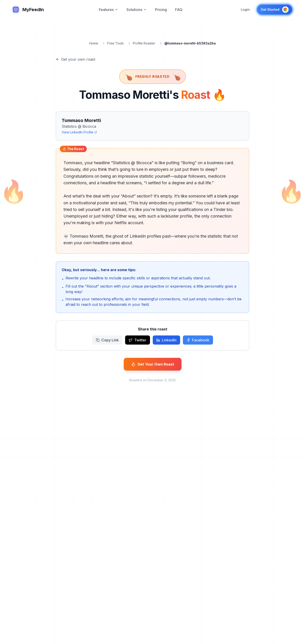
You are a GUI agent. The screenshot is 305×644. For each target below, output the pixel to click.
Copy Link (107, 340)
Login (245, 9)
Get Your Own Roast (153, 364)
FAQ (179, 10)
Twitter (138, 340)
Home (94, 43)
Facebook (198, 340)
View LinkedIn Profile (79, 132)
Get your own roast (75, 59)
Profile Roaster (144, 43)
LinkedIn (166, 340)
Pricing (161, 10)
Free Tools (116, 43)
